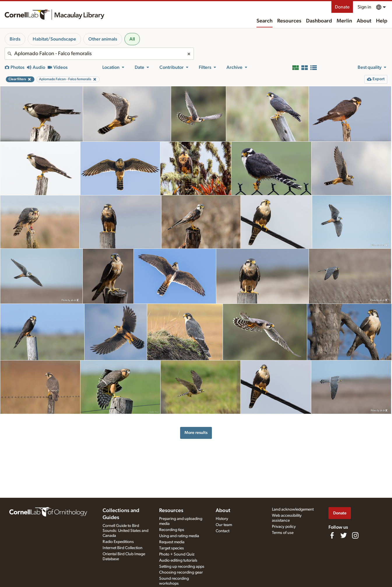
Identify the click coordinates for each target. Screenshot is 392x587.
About (364, 21)
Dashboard (319, 21)
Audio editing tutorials (178, 560)
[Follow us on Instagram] (355, 535)
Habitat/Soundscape (54, 39)
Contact (223, 531)
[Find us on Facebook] (332, 535)
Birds (15, 39)
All (132, 39)
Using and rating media (179, 536)
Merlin (344, 21)
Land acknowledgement (293, 509)
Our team (224, 525)
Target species (172, 548)
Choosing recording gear (181, 572)
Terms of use (283, 533)
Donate (342, 7)
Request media (172, 542)
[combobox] (99, 54)
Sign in (364, 7)
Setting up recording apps (182, 567)
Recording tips (172, 530)
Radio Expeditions (118, 542)
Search (264, 21)
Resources (289, 21)
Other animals (103, 39)
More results (196, 433)
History (222, 519)
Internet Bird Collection (123, 548)
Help (382, 21)
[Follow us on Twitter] (344, 535)
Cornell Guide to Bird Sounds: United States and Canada (125, 531)
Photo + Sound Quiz (177, 554)
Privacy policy (284, 527)
